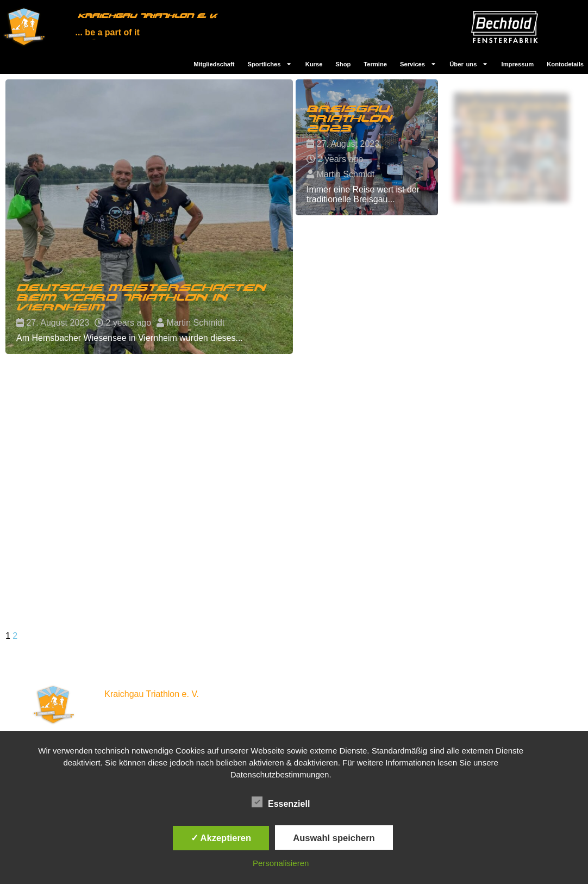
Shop (343, 64)
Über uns (469, 64)
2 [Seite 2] (15, 636)
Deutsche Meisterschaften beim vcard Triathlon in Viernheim (141, 298)
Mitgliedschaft (214, 64)
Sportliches (270, 64)
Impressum (518, 64)
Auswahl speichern (334, 838)
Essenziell (281, 802)
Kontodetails (565, 64)
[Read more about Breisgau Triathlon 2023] (367, 148)
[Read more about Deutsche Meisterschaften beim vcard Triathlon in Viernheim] (149, 217)
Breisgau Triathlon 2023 (351, 123)
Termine (375, 64)
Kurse (314, 64)
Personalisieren (281, 863)
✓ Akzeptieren (221, 838)
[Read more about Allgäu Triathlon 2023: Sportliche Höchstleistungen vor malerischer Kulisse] (511, 147)
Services (418, 64)
